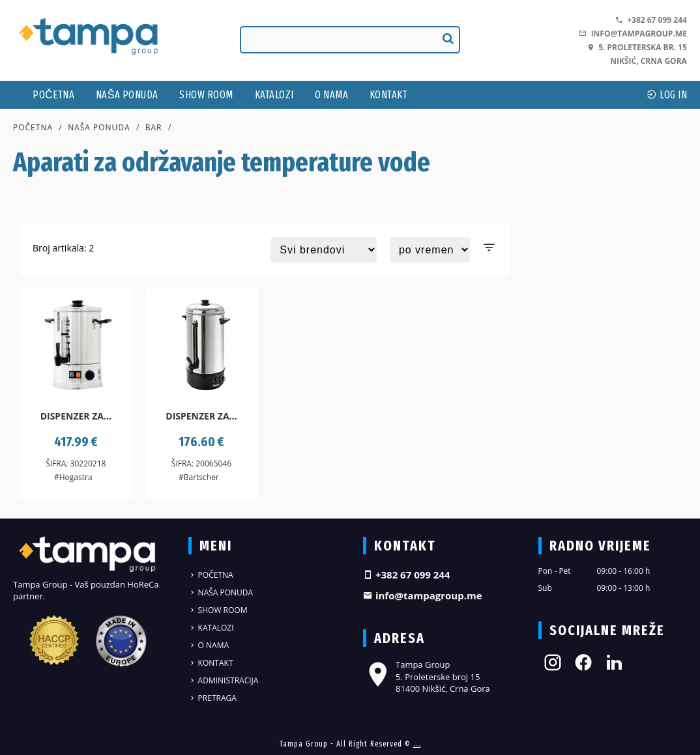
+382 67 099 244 (651, 20)
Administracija (224, 680)
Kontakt (389, 95)
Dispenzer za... (76, 416)
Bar (154, 127)
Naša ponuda (127, 95)
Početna (53, 95)
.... (417, 744)
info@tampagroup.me (633, 34)
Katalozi (274, 95)
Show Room (206, 95)
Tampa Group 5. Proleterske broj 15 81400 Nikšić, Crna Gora (427, 676)
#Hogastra (73, 477)
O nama (331, 95)
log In (667, 95)
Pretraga (212, 698)
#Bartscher (199, 477)
